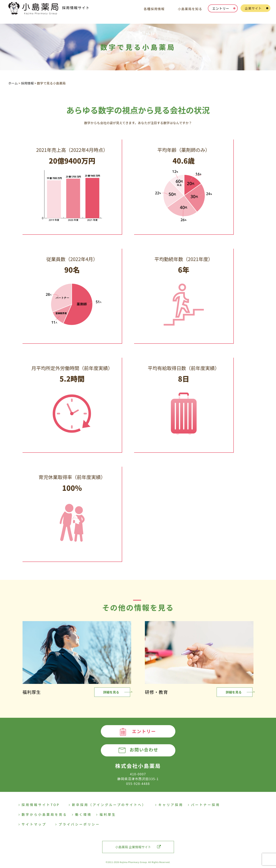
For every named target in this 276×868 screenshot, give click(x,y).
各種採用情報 (154, 9)
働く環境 (82, 814)
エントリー (221, 8)
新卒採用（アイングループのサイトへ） (107, 805)
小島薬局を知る (190, 9)
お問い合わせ (144, 750)
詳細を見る (111, 692)
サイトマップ (33, 824)
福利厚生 (106, 814)
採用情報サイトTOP (39, 805)
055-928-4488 (138, 784)
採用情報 (27, 83)
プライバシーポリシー (78, 824)
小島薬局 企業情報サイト (138, 847)
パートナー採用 (204, 805)
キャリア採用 (169, 805)
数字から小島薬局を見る (43, 814)
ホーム (13, 83)
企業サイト (253, 8)
